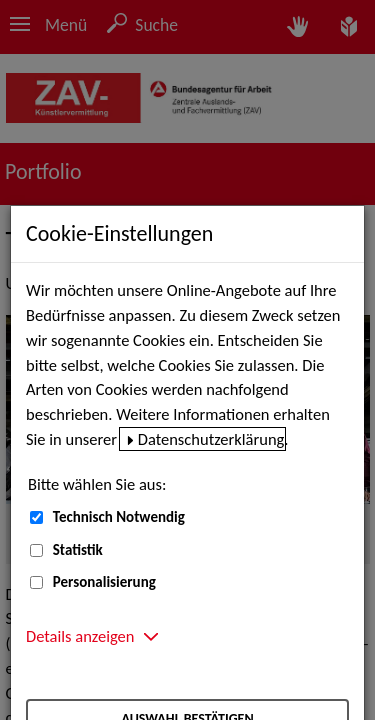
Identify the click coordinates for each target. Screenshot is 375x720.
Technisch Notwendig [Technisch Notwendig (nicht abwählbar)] (119, 517)
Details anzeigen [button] (80, 636)
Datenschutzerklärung (211, 439)
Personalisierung (104, 582)
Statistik (78, 550)
